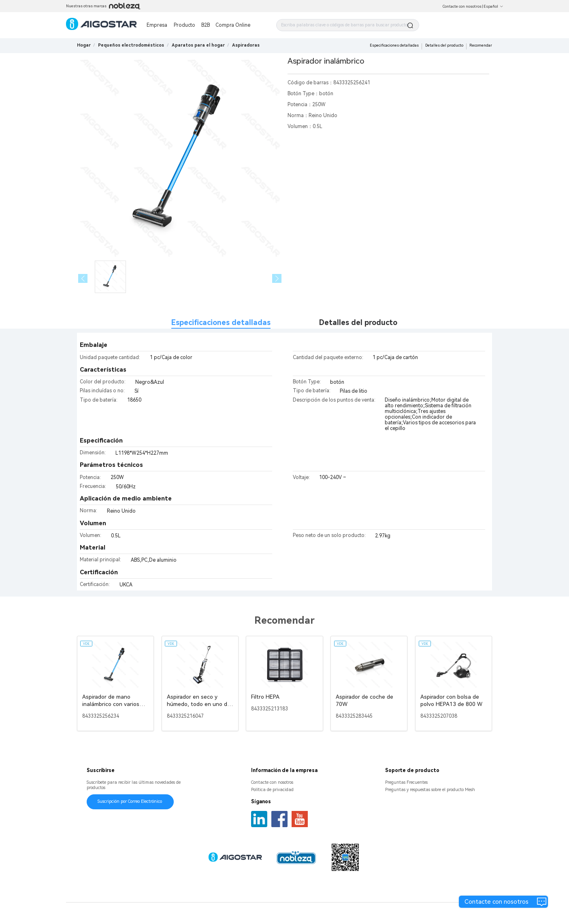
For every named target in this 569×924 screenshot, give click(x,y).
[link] (131, 45)
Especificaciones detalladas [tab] (221, 322)
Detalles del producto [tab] (358, 322)
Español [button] (493, 6)
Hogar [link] (84, 45)
